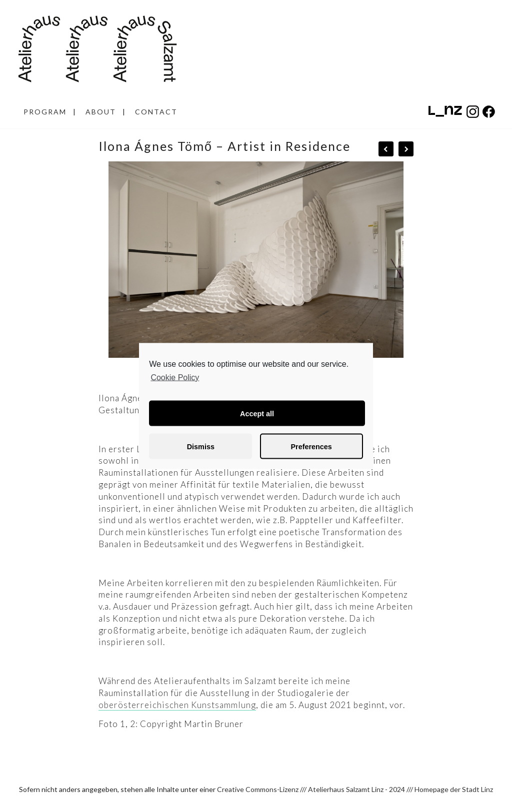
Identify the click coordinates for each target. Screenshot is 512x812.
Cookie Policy (175, 377)
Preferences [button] (311, 446)
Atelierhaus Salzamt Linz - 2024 (356, 789)
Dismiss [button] (201, 446)
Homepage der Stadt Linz (454, 789)
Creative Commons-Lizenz (258, 789)
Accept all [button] (257, 413)
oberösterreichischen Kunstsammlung (177, 705)
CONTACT (156, 112)
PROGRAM (45, 112)
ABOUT (101, 112)
